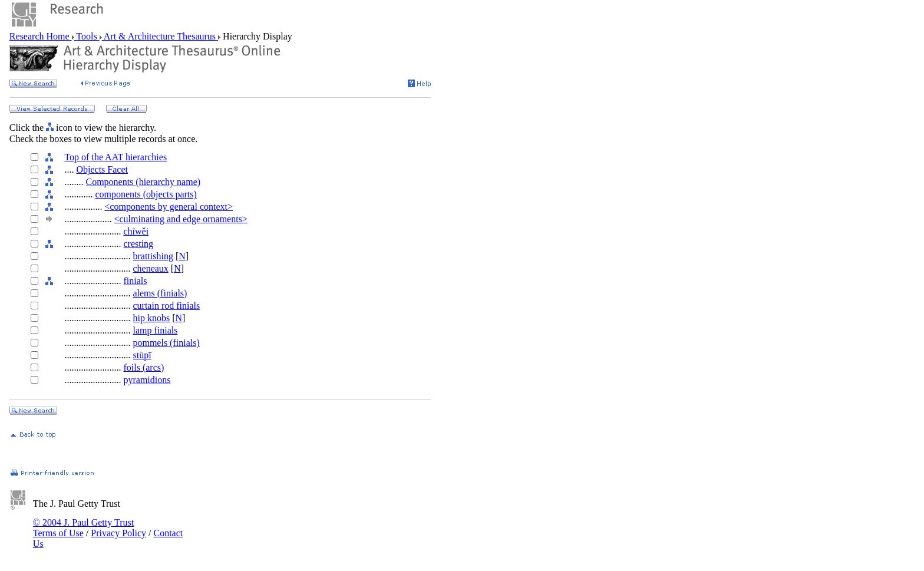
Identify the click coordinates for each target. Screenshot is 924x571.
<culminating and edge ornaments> (180, 219)
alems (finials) (160, 293)
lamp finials (155, 330)
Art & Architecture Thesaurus (160, 36)
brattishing (153, 256)
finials (135, 281)
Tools (87, 36)
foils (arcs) (143, 367)
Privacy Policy (118, 533)
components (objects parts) (146, 194)
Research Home (41, 36)
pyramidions (147, 380)
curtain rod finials (166, 306)
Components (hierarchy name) (143, 182)
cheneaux (150, 268)
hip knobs (151, 318)
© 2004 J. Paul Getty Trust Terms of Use (83, 528)
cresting (138, 244)
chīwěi (136, 231)
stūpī (142, 355)
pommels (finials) (166, 343)
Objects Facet (102, 169)
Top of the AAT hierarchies (115, 157)
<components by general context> (169, 207)
